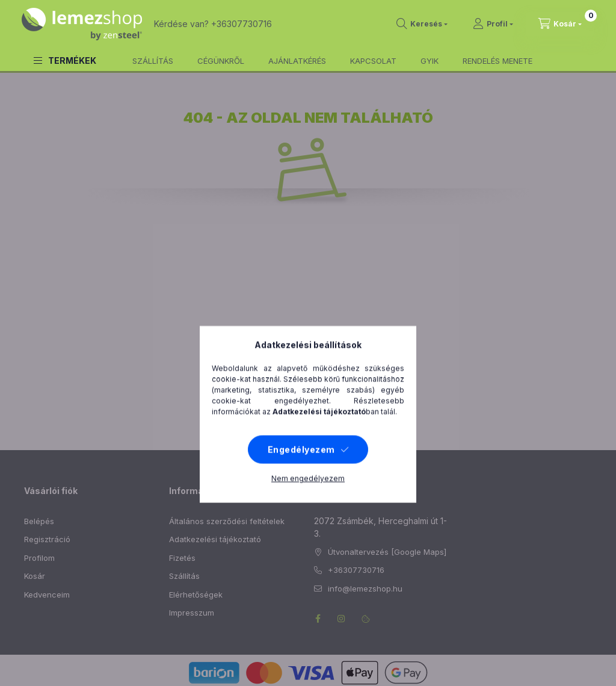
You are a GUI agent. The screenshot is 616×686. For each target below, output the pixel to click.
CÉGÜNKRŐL (221, 61)
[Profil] (493, 24)
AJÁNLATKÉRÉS (297, 61)
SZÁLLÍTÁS (153, 61)
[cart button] (560, 24)
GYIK (430, 61)
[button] (65, 60)
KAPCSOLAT (373, 61)
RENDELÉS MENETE (497, 61)
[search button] (422, 24)
